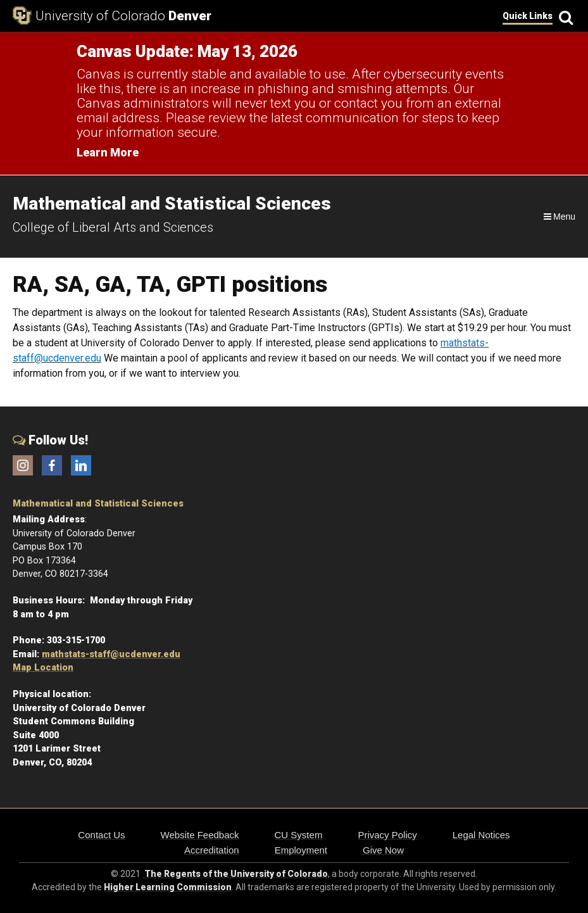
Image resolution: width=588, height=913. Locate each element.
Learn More (108, 152)
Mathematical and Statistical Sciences (98, 504)
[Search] (564, 16)
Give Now (383, 850)
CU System (299, 835)
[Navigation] (559, 217)
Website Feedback (200, 835)
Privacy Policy (387, 835)
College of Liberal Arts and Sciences (113, 227)
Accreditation (212, 850)
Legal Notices (481, 835)
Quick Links (528, 16)
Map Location (43, 668)
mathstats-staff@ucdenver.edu (111, 654)
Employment (301, 850)
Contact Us (101, 835)
